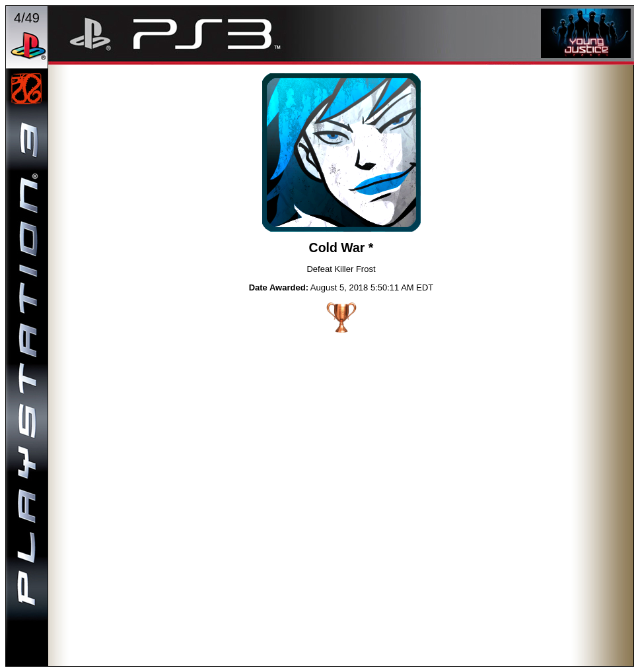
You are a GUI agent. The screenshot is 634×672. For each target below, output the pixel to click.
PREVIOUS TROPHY (236, 154)
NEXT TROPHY (447, 154)
